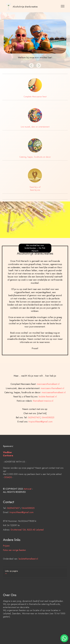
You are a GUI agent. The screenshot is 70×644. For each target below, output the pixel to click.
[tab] (35, 573)
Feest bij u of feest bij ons (35, 189)
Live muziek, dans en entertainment (35, 127)
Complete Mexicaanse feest (35, 97)
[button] (31, 65)
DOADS (8, 494)
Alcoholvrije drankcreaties (25, 7)
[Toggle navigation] (63, 6)
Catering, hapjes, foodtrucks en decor (35, 157)
